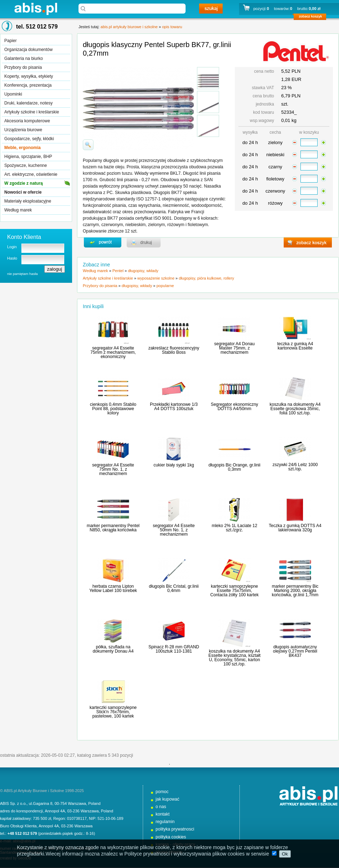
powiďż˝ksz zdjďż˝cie (88, 145)
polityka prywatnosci (175, 829)
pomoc (162, 792)
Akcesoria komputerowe (27, 121)
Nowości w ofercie (23, 192)
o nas (161, 807)
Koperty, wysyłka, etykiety (29, 76)
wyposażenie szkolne (156, 278)
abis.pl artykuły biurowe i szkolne (36, 9)
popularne (165, 286)
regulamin (165, 822)
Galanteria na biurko (24, 58)
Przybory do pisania (23, 67)
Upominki (13, 94)
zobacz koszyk (312, 18)
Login (12, 247)
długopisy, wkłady (143, 271)
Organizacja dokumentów (28, 50)
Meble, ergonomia (22, 148)
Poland (94, 803)
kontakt (163, 814)
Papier (11, 41)
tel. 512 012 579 (37, 27)
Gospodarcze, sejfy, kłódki (29, 139)
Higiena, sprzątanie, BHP (28, 157)
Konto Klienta (24, 237)
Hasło (12, 258)
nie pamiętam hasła (22, 274)
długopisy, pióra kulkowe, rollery (206, 278)
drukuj (144, 242)
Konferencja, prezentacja (28, 85)
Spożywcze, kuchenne (26, 165)
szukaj (211, 9)
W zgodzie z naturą (24, 183)
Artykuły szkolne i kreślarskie (32, 112)
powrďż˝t (103, 242)
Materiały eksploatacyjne (28, 201)
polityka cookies (171, 837)
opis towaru (172, 27)
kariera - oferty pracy (175, 844)
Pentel (118, 271)
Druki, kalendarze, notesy (28, 103)
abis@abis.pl (24, 841)
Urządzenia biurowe (23, 130)
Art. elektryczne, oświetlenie (31, 174)
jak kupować (168, 799)
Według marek (18, 210)
